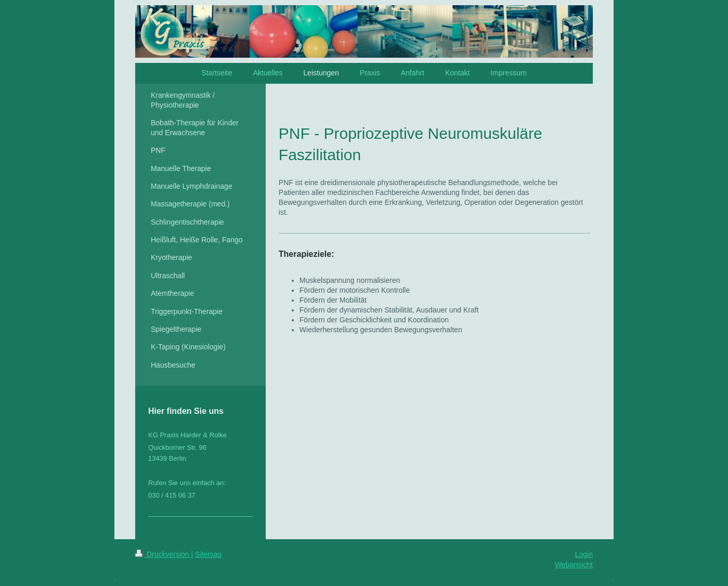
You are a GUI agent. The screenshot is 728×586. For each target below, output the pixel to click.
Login (584, 554)
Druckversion (163, 554)
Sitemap (208, 554)
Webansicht (574, 565)
